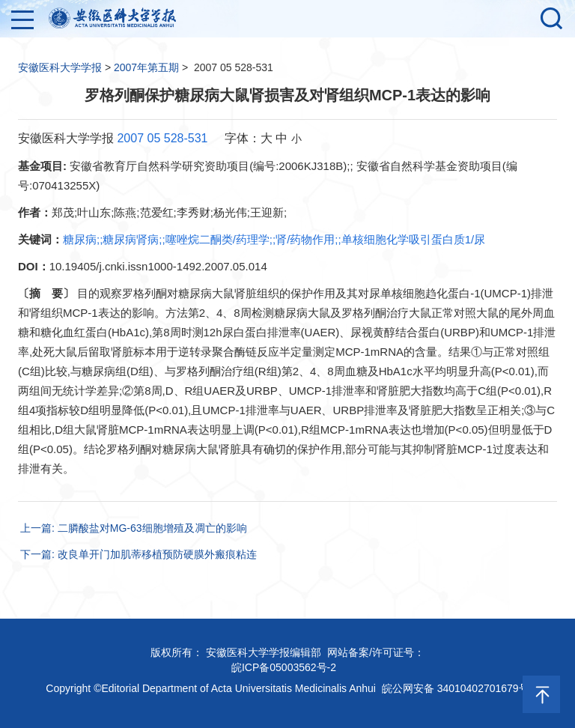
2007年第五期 (146, 67)
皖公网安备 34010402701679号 (456, 688)
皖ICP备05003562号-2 (284, 667)
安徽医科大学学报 (60, 67)
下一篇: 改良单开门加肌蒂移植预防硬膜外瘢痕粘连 (139, 554)
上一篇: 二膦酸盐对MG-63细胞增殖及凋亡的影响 (134, 528)
